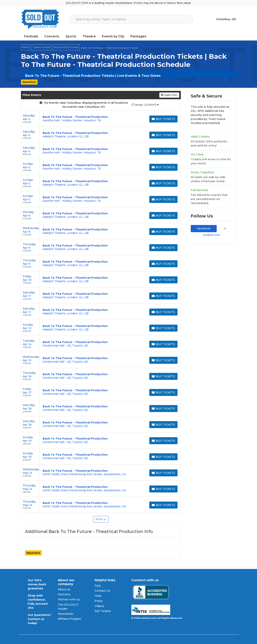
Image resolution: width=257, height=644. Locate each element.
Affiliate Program (69, 619)
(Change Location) (145, 105)
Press (99, 601)
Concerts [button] (52, 36)
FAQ (98, 586)
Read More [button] (29, 82)
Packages (138, 36)
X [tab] (224, 228)
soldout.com (211, 235)
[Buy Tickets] (163, 119)
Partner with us (69, 599)
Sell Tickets (103, 611)
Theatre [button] (89, 36)
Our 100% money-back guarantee (37, 584)
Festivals (31, 36)
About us (64, 589)
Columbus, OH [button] (226, 19)
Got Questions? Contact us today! (39, 619)
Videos (99, 606)
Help (98, 596)
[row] (101, 119)
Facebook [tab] (204, 228)
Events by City (113, 36)
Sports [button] (71, 36)
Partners (64, 594)
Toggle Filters (169, 95)
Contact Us (102, 591)
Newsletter (66, 614)
